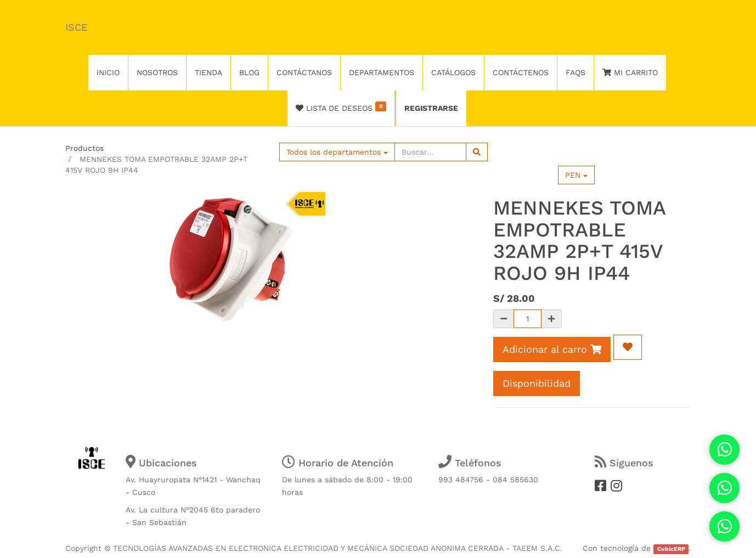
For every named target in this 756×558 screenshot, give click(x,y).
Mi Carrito (630, 72)
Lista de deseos (341, 107)
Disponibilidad (537, 383)
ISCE (76, 27)
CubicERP (671, 549)
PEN (576, 175)
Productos (84, 148)
